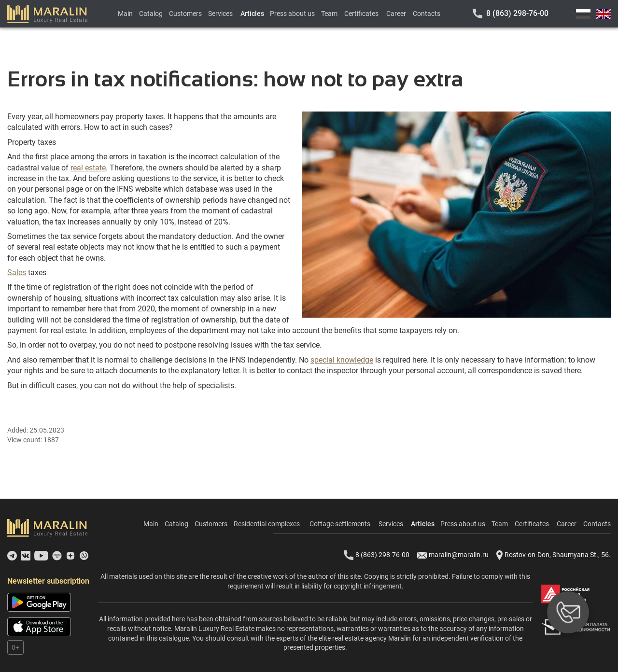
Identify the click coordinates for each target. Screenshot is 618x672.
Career (396, 14)
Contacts (427, 14)
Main (125, 14)
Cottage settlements (340, 524)
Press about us (292, 14)
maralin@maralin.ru (453, 555)
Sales (17, 273)
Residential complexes (267, 524)
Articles (252, 14)
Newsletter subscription (48, 581)
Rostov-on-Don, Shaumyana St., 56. (554, 555)
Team (329, 14)
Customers (185, 14)
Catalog (151, 14)
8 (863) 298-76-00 (517, 13)
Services (220, 14)
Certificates (361, 14)
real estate (88, 168)
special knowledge (342, 360)
